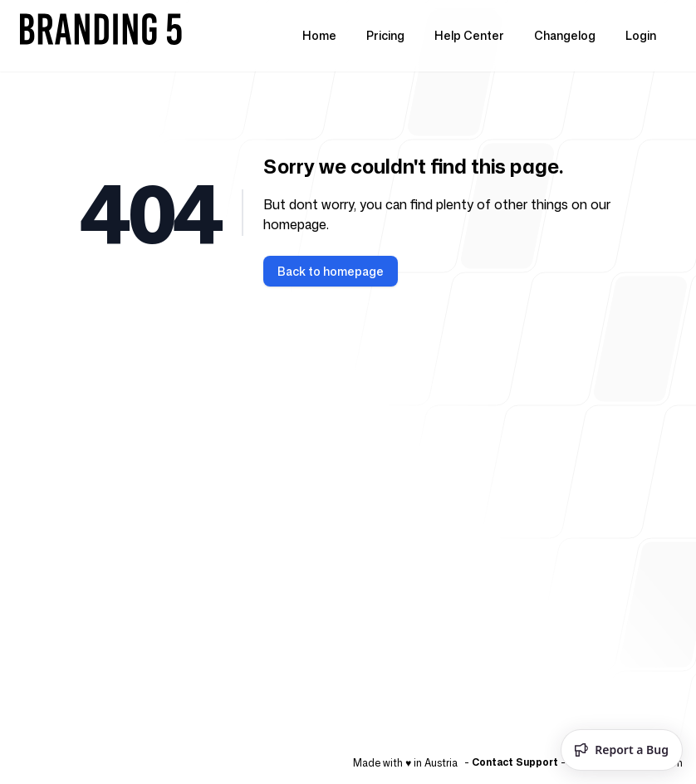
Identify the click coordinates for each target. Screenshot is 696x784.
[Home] (103, 36)
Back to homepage (331, 271)
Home (319, 35)
